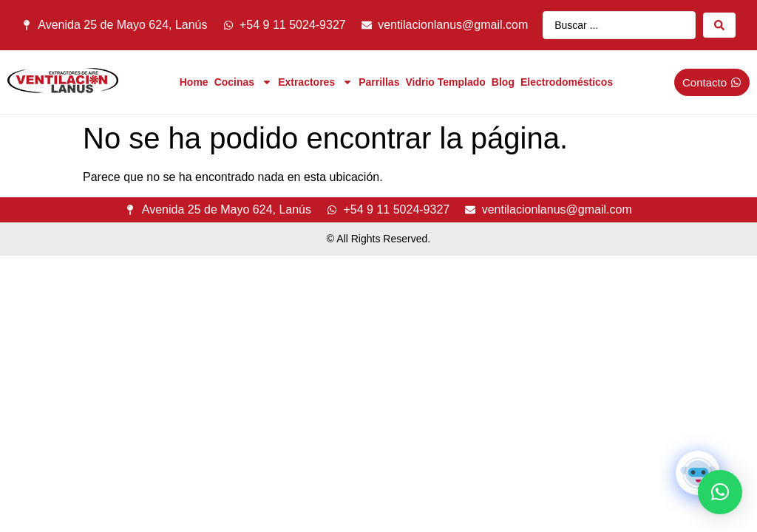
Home (194, 82)
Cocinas (243, 82)
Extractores (315, 82)
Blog (503, 82)
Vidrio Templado (445, 82)
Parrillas (379, 82)
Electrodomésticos (567, 82)
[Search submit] (719, 25)
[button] (720, 492)
